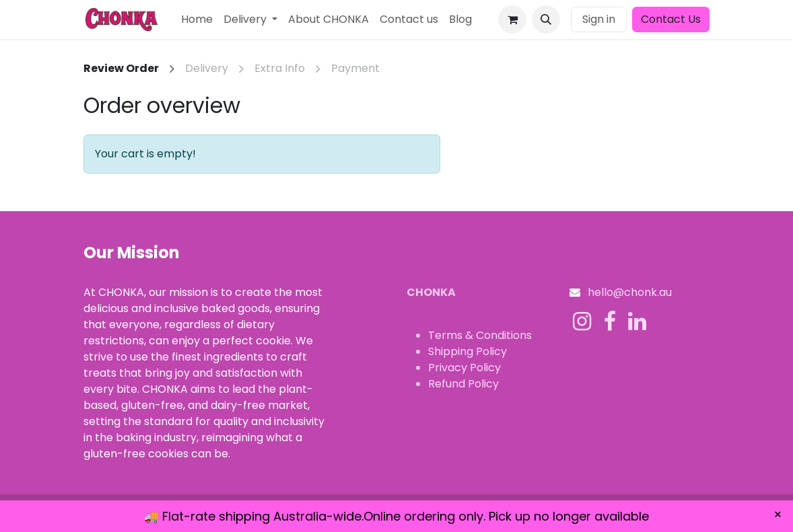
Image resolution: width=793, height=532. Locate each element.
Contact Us (671, 19)
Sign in (599, 19)
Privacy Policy (464, 368)
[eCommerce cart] (512, 20)
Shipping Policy (468, 351)
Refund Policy (463, 384)
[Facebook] (610, 321)
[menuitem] (197, 20)
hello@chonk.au (630, 292)
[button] (546, 20)
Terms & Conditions (480, 335)
